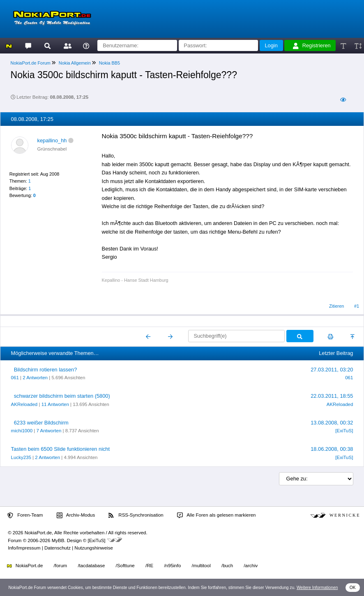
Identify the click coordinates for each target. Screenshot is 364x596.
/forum (61, 566)
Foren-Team (25, 515)
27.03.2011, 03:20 (332, 370)
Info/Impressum (24, 548)
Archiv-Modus (76, 515)
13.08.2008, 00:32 (332, 423)
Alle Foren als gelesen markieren (217, 515)
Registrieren (312, 46)
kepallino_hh (52, 140)
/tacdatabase (91, 566)
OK (353, 588)
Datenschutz (58, 548)
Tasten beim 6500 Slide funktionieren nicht (60, 449)
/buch (227, 566)
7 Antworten (49, 431)
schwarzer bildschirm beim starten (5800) (62, 396)
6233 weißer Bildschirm (41, 423)
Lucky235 (21, 457)
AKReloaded (24, 404)
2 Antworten (35, 378)
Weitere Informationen (317, 588)
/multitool (201, 566)
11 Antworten (55, 404)
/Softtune (125, 566)
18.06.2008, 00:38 (332, 449)
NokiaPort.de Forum (31, 63)
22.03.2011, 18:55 (332, 396)
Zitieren (336, 306)
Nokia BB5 (109, 63)
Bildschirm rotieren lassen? (46, 370)
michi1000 (22, 431)
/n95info (172, 566)
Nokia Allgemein (75, 63)
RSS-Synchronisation (136, 515)
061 (15, 378)
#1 (357, 306)
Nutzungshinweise (93, 548)
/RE (149, 566)
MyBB (58, 540)
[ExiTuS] (344, 431)
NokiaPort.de (25, 566)
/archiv (251, 566)
